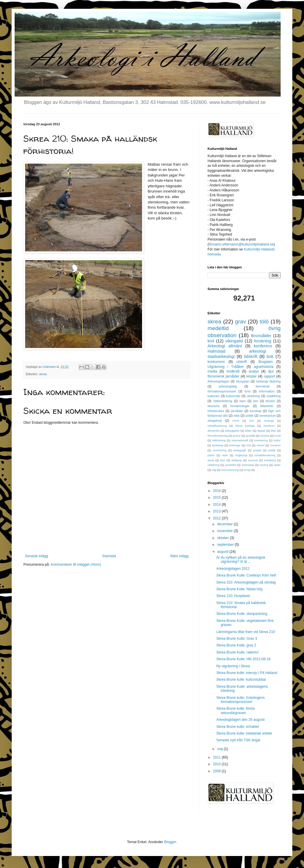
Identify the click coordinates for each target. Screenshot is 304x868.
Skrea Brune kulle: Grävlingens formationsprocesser (240, 700)
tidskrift (251, 356)
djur (271, 371)
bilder (248, 431)
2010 (217, 764)
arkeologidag (228, 386)
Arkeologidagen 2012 (233, 569)
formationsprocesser (222, 391)
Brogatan (266, 362)
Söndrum (269, 426)
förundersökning (218, 436)
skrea (43, 374)
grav (240, 321)
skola (211, 460)
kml (211, 341)
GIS (252, 421)
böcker (270, 401)
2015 (217, 498)
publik (272, 450)
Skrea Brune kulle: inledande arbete (244, 733)
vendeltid (230, 465)
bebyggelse (232, 431)
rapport (270, 376)
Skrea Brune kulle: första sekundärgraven (235, 711)
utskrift (242, 362)
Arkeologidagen (218, 381)
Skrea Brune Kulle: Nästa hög (239, 589)
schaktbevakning (265, 455)
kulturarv (214, 396)
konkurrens (216, 362)
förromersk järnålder (223, 376)
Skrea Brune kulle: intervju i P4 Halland (247, 673)
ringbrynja (241, 455)
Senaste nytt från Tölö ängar (238, 740)
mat (248, 445)
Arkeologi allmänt (225, 346)
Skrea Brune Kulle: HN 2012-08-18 (243, 659)
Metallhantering (217, 426)
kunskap (255, 411)
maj (221, 749)
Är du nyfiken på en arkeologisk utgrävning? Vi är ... (241, 560)
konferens (263, 346)
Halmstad (216, 351)
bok (270, 356)
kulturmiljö (233, 396)
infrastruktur (216, 411)
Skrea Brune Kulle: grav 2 (236, 645)
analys (254, 371)
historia (265, 436)
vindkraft (233, 371)
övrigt (247, 470)
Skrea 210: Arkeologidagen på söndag (246, 582)
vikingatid (234, 341)
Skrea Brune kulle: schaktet (238, 727)
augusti (223, 552)
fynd (248, 391)
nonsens (275, 445)
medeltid (218, 328)
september (226, 545)
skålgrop (236, 460)
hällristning (219, 440)
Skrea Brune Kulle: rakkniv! (237, 652)
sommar (253, 460)
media (212, 371)
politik (250, 416)
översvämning (230, 470)
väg (214, 470)
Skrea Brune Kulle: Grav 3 (237, 639)
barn (243, 401)
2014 (217, 505)
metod (261, 445)
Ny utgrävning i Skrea (233, 666)
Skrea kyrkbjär (245, 426)
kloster (252, 376)
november (226, 531)
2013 (217, 511)
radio (225, 455)
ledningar (235, 445)
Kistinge (269, 421)
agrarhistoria (264, 367)
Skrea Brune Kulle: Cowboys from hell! (246, 575)
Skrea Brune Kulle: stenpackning (242, 614)
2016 (217, 491)
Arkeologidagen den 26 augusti (240, 720)
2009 (217, 771)
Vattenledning (223, 401)
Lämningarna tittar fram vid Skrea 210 (246, 632)
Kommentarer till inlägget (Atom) (76, 565)
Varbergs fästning (268, 381)
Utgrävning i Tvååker (226, 367)
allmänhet (214, 431)
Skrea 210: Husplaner (233, 596)
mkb (236, 416)
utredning (253, 396)
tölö (264, 321)
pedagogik (240, 450)
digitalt (261, 431)
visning (264, 465)
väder (277, 465)
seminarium (268, 416)
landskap (218, 445)
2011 (217, 757)
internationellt (240, 440)
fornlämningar (240, 406)
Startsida (109, 556)
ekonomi (214, 406)
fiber (273, 431)
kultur (277, 440)
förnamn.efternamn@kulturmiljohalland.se (241, 244)
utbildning (214, 465)
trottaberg (270, 460)
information (267, 391)
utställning (273, 396)
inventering (261, 440)
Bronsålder (261, 336)
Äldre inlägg (179, 556)
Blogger (170, 842)
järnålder (237, 411)
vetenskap (248, 465)
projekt (257, 450)
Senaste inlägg (36, 556)
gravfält (250, 436)
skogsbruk (215, 421)
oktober (223, 538)
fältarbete (267, 406)
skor (223, 460)
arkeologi (258, 351)
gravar (237, 436)
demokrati (262, 386)
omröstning (219, 450)
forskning (263, 341)
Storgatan (243, 381)
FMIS (236, 421)
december (226, 524)
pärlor (211, 455)
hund (278, 436)
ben (256, 401)
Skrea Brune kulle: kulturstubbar (241, 680)
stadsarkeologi (221, 356)
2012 (217, 518)
